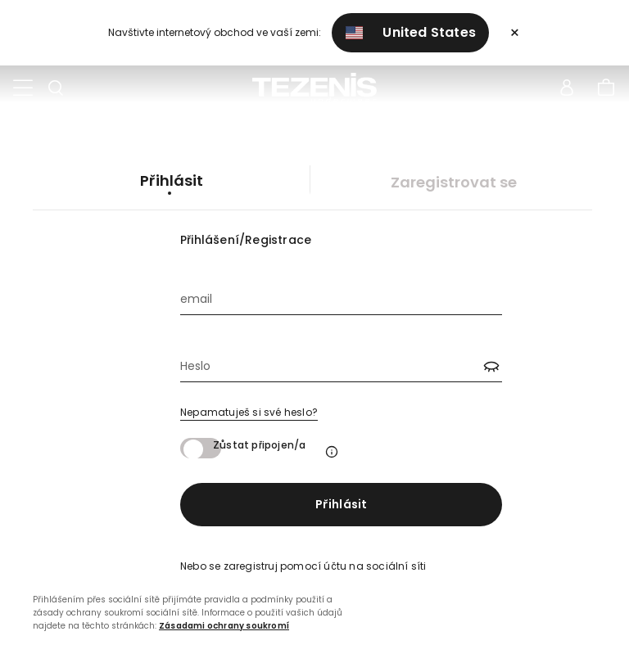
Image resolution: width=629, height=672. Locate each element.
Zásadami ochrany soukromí (224, 626)
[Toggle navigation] (23, 88)
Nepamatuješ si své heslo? (249, 412)
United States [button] (411, 32)
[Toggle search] (56, 88)
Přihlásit (342, 504)
